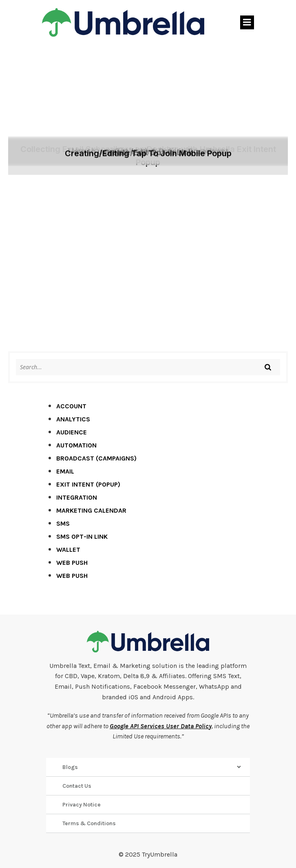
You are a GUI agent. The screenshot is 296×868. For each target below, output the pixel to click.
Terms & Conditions (89, 823)
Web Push (72, 563)
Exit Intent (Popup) (88, 484)
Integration (77, 497)
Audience (72, 432)
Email (65, 471)
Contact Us (77, 786)
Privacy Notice (82, 805)
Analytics (73, 419)
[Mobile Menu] (247, 22)
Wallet (68, 550)
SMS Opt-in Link (82, 536)
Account (71, 406)
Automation (76, 445)
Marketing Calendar (91, 510)
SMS (63, 523)
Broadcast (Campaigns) (96, 458)
